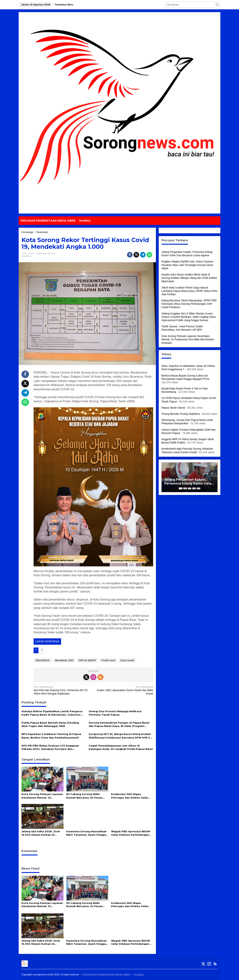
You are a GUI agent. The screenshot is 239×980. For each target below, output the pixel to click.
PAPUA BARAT (87, 660)
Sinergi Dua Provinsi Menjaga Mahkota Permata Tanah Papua (115, 713)
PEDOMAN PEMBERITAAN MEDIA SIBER (106, 975)
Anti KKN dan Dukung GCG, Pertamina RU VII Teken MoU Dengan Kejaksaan (62, 690)
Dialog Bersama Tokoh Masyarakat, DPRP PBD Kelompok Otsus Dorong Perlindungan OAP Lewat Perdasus (189, 304)
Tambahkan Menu (64, 5)
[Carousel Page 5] (198, 488)
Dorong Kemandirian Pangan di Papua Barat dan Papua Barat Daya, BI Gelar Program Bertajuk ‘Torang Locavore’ (119, 724)
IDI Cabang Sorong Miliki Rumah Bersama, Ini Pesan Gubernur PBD (84, 796)
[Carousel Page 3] (190, 488)
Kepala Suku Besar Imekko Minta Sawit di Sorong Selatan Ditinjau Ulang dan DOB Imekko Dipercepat (189, 278)
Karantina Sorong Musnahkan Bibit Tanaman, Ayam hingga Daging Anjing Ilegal (86, 833)
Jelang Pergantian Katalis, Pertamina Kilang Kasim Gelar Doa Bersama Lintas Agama (188, 482)
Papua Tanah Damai (173, 408)
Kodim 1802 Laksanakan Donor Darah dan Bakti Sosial (124, 690)
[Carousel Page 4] (194, 488)
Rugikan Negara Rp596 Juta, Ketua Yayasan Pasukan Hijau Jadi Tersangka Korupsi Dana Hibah (187, 265)
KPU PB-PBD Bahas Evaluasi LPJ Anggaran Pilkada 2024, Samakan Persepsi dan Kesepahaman (50, 747)
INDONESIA (43, 660)
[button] (217, 5)
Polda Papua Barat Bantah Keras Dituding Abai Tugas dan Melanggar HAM (50, 724)
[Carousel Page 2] (185, 488)
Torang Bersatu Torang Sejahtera (181, 414)
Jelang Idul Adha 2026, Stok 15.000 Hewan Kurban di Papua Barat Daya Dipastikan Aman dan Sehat (42, 833)
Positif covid (108, 660)
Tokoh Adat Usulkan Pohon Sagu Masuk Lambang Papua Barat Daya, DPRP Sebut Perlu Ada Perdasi (190, 291)
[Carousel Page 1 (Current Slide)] (181, 488)
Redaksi (139, 975)
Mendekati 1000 (64, 660)
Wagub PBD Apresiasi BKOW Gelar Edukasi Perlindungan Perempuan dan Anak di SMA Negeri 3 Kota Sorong (131, 833)
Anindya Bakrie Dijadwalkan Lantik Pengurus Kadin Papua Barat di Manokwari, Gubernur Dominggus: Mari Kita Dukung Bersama (52, 713)
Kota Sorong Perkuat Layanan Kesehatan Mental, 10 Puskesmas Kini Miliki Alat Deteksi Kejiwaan (42, 796)
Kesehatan (27, 256)
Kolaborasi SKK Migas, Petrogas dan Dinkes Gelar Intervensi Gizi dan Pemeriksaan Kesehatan (130, 796)
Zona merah (127, 660)
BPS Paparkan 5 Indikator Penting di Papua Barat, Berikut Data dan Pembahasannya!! (51, 736)
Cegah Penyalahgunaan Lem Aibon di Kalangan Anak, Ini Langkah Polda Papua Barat (121, 747)
